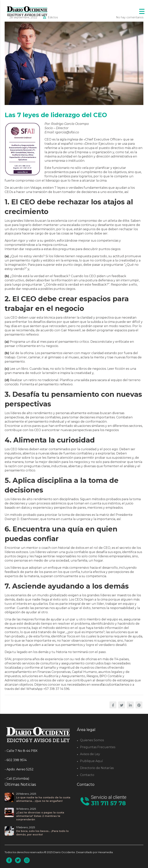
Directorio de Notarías (97, 768)
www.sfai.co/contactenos (110, 685)
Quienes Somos (92, 740)
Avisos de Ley (90, 754)
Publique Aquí (91, 761)
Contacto (87, 775)
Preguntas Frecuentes (98, 747)
